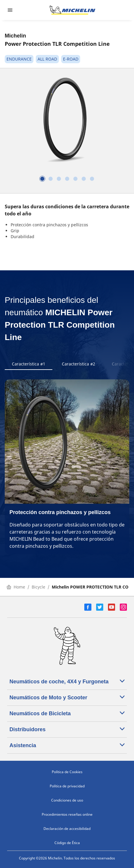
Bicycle (38, 587)
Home (16, 587)
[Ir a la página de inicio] (72, 10)
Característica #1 (29, 364)
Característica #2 (79, 364)
